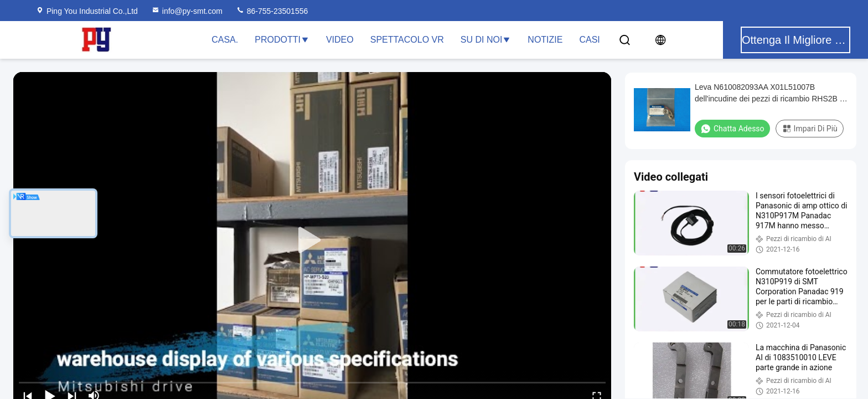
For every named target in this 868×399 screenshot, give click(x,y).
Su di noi (486, 40)
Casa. (225, 40)
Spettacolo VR (407, 40)
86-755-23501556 (272, 11)
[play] (312, 241)
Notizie (545, 40)
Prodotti (282, 40)
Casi (589, 40)
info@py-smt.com (187, 11)
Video (340, 40)
